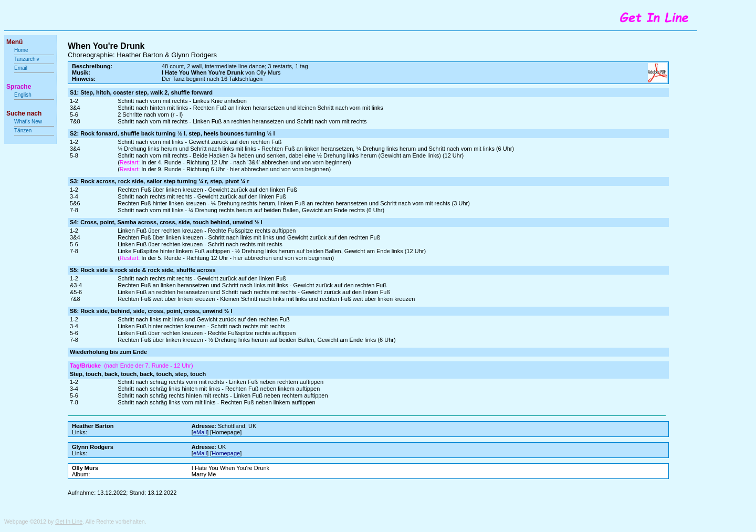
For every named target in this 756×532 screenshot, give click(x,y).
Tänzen (23, 131)
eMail (200, 432)
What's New (29, 122)
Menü (14, 42)
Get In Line (69, 521)
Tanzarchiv (27, 59)
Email (21, 68)
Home (21, 50)
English (23, 95)
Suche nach (24, 113)
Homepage (226, 453)
